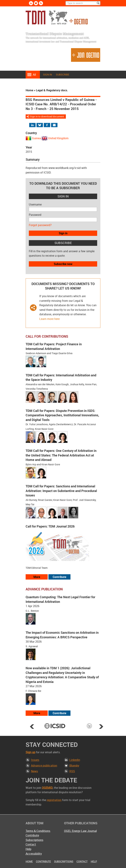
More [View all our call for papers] (37, 577)
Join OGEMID (86, 55)
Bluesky (74, 766)
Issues (35, 760)
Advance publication (44, 766)
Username (35, 204)
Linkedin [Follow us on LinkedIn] (31, 3)
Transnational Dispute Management (57, 17)
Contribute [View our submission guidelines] (59, 577)
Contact (31, 844)
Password (35, 215)
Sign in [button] (63, 233)
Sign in (48, 75)
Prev (32, 726)
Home (29, 90)
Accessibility (34, 854)
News (34, 771)
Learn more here (49, 319)
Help (28, 849)
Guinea (36, 138)
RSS (72, 771)
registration (54, 800)
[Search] (83, 3)
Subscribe (63, 75)
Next (101, 726)
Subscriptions (34, 840)
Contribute (32, 835)
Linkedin (75, 760)
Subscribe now (63, 264)
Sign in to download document (47, 116)
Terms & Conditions (38, 831)
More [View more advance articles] (37, 713)
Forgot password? (40, 225)
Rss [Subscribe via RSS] (41, 3)
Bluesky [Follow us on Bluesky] (36, 3)
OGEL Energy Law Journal (80, 831)
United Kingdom (58, 138)
